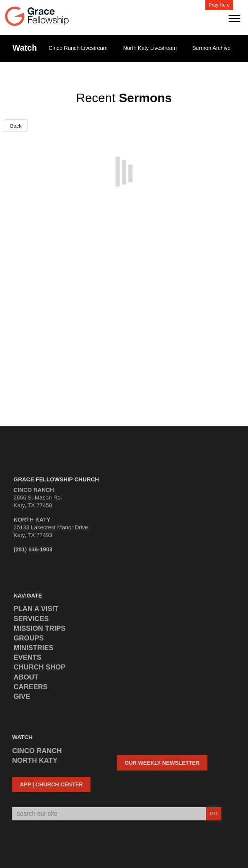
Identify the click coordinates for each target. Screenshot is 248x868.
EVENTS (28, 660)
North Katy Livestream (150, 48)
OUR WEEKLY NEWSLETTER (160, 763)
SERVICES (31, 621)
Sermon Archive (211, 48)
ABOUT (26, 680)
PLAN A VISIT (36, 612)
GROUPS (29, 641)
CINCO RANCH (34, 751)
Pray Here (219, 5)
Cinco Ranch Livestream (78, 48)
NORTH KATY (32, 760)
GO (211, 814)
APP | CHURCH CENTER (49, 784)
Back (16, 126)
